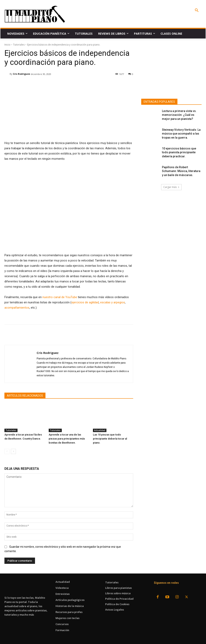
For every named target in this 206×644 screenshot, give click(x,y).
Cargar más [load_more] (171, 187)
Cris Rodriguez (22, 74)
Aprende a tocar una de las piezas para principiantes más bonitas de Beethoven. (67, 439)
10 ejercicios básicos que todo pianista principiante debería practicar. (179, 152)
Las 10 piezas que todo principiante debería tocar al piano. (110, 439)
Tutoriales (19, 45)
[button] (197, 10)
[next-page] (13, 451)
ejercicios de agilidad (85, 302)
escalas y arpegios (113, 302)
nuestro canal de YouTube (60, 297)
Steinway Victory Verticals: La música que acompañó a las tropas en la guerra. (181, 134)
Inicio (7, 45)
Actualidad (100, 430)
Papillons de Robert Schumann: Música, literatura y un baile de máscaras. (181, 171)
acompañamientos (17, 308)
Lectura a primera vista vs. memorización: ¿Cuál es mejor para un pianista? (179, 115)
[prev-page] (7, 451)
